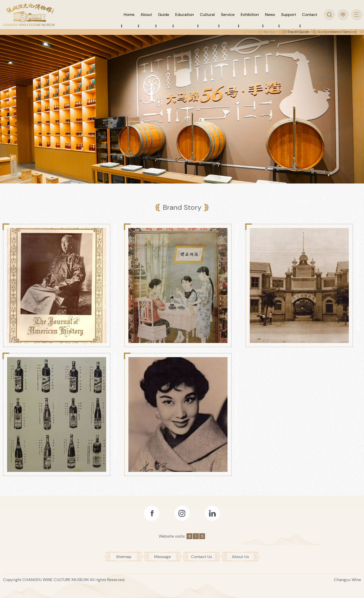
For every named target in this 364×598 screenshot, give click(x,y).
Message (163, 557)
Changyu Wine (347, 580)
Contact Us (202, 557)
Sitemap (124, 557)
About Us (240, 557)
